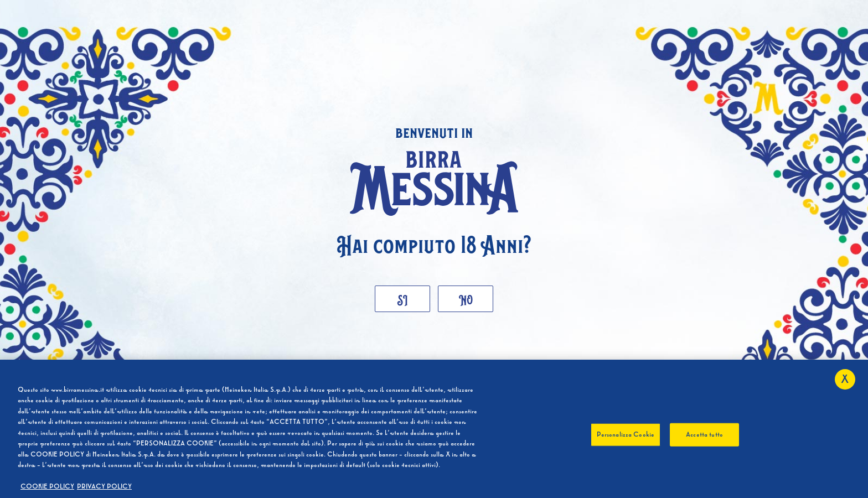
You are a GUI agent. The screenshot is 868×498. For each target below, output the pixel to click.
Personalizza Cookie (626, 435)
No (466, 299)
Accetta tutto (704, 435)
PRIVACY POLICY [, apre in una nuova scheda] (104, 487)
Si (403, 299)
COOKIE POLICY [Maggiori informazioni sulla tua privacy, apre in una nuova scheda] (47, 487)
